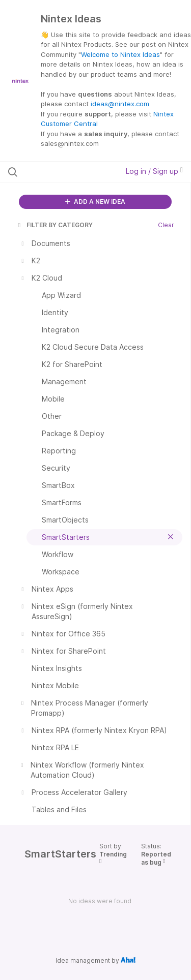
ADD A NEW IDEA (95, 202)
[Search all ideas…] (61, 172)
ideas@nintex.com (120, 104)
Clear (166, 225)
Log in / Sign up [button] (154, 171)
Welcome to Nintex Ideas (120, 54)
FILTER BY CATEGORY (54, 225)
